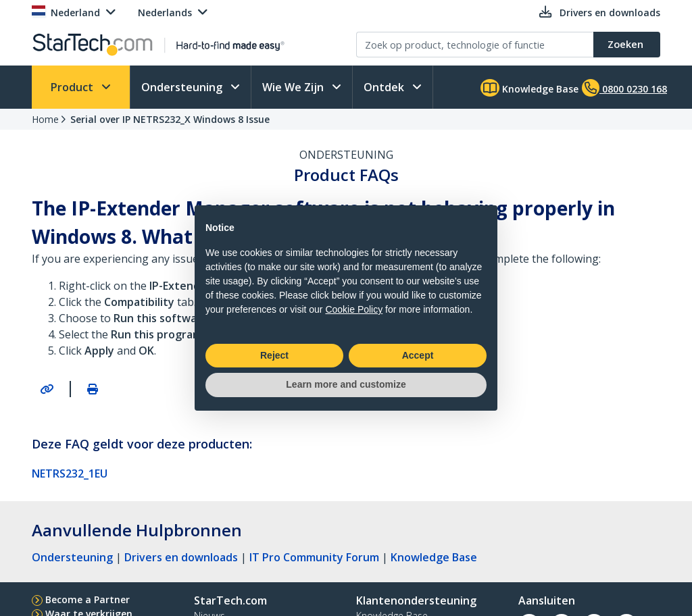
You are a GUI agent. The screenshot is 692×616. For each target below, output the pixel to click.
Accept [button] (418, 355)
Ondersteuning (183, 87)
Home (45, 119)
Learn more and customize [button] (346, 384)
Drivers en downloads (181, 557)
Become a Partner (88, 599)
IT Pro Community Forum (314, 557)
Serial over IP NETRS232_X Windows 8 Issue (170, 119)
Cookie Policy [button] (354, 309)
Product (73, 87)
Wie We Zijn (294, 87)
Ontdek (385, 87)
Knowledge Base (529, 88)
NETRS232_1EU (70, 473)
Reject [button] (274, 355)
